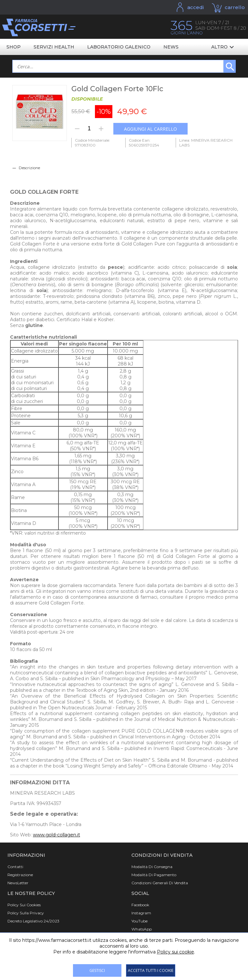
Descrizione (29, 168)
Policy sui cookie (176, 952)
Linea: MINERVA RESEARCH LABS (206, 143)
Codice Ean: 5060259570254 (144, 143)
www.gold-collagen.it (57, 835)
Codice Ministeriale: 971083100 (93, 143)
